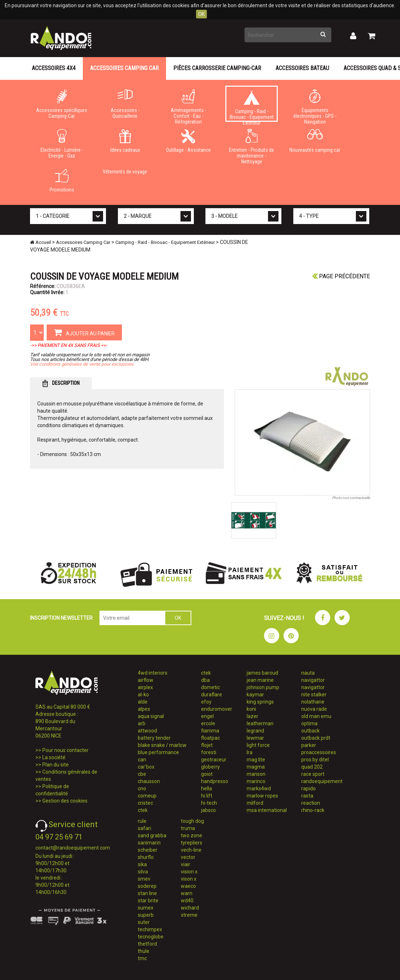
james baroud (262, 673)
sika (142, 864)
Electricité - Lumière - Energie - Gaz (62, 144)
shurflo (146, 857)
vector (188, 857)
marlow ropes (262, 796)
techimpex (150, 929)
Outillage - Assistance (188, 141)
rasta (307, 796)
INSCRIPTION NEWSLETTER (61, 618)
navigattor (313, 680)
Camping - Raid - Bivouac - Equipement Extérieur (252, 106)
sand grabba (152, 835)
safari (144, 828)
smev (144, 879)
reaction (311, 803)
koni (251, 709)
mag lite (256, 760)
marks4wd (259, 788)
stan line (147, 893)
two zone (192, 835)
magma (256, 767)
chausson (149, 781)
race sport (313, 774)
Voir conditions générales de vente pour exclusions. (82, 364)
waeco (188, 886)
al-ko (143, 695)
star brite (148, 901)
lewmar (255, 738)
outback (310, 731)
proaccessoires (319, 752)
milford (255, 803)
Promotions (62, 181)
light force (258, 745)
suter (144, 922)
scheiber (148, 850)
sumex (146, 908)
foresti (209, 752)
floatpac (210, 738)
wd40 (187, 901)
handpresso (215, 781)
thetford (147, 944)
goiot (207, 774)
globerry (210, 767)
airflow (146, 680)
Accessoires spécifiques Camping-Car (62, 104)
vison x (189, 879)
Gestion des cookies (65, 801)
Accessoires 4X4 (54, 68)
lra (250, 752)
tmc (142, 958)
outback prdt (316, 738)
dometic (210, 687)
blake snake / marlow (162, 745)
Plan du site (56, 765)
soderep (147, 886)
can (142, 760)
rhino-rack (313, 810)
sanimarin (149, 843)
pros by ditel (315, 760)
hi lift (207, 796)
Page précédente (341, 276)
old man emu (316, 716)
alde (143, 702)
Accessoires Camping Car (124, 68)
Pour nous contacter (65, 750)
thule (144, 951)
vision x (189, 872)
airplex (145, 687)
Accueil (41, 242)
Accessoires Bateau (302, 68)
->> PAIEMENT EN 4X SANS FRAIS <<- (69, 345)
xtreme (189, 915)
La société (54, 757)
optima (309, 723)
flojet (207, 745)
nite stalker (314, 695)
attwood (147, 731)
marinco (256, 781)
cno (142, 788)
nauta (308, 673)
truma (188, 828)
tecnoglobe (151, 937)
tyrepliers (192, 843)
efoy (206, 702)
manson (256, 774)
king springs (260, 702)
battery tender (154, 738)
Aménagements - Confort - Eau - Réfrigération (188, 106)
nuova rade (314, 709)
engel (207, 716)
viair (186, 864)
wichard (190, 908)
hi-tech (209, 803)
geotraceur (214, 760)
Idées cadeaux (125, 141)
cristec (145, 803)
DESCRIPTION (61, 383)
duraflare (212, 695)
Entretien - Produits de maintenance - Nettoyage (252, 145)
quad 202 (312, 767)
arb (142, 723)
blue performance (158, 752)
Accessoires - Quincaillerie (125, 104)
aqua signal (151, 716)
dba (205, 680)
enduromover (217, 709)
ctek (143, 810)
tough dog (192, 821)
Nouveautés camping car (315, 141)
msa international (267, 810)
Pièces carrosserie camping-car (217, 68)
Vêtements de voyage (125, 172)
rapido (308, 788)
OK (201, 14)
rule (142, 821)
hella (207, 788)
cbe (142, 774)
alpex (144, 709)
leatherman (260, 723)
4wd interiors (153, 673)
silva (143, 872)
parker (309, 745)
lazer (252, 716)
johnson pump (263, 687)
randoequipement (322, 781)
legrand (255, 731)
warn (187, 893)
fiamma (210, 731)
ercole (208, 723)
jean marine (260, 680)
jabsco (208, 810)
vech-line (191, 850)
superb (146, 915)
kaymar (255, 695)
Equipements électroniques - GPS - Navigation (315, 106)
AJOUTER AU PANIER (84, 332)
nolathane (313, 702)
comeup (147, 796)
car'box (146, 767)
